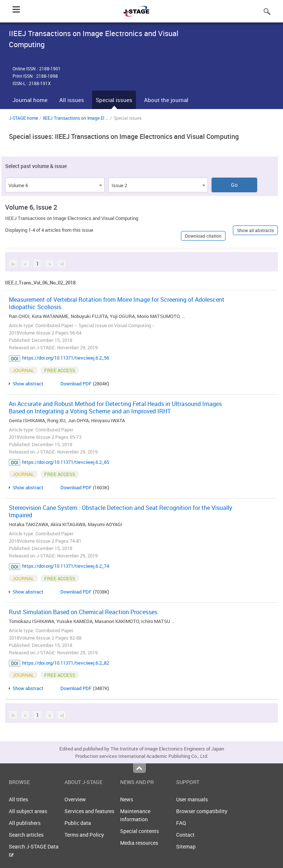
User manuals (192, 799)
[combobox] (55, 185)
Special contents (139, 831)
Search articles (26, 835)
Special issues (114, 100)
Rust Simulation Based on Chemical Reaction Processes (83, 612)
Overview (75, 799)
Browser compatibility (202, 811)
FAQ (181, 823)
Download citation (203, 236)
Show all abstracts (255, 230)
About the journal (166, 100)
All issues (72, 100)
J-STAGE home (23, 118)
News (127, 799)
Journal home (30, 100)
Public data (78, 823)
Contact (185, 835)
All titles (18, 799)
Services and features (89, 811)
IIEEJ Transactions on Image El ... (76, 118)
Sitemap (186, 846)
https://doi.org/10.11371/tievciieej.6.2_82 (66, 663)
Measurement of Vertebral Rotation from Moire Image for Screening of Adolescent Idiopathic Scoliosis (117, 303)
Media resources (139, 843)
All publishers (25, 823)
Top (139, 768)
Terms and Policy (84, 835)
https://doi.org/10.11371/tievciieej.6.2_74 (66, 566)
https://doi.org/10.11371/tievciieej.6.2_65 (66, 462)
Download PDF (76, 384)
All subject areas (28, 811)
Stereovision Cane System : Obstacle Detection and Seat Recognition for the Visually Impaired (120, 511)
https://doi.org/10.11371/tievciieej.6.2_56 (66, 358)
